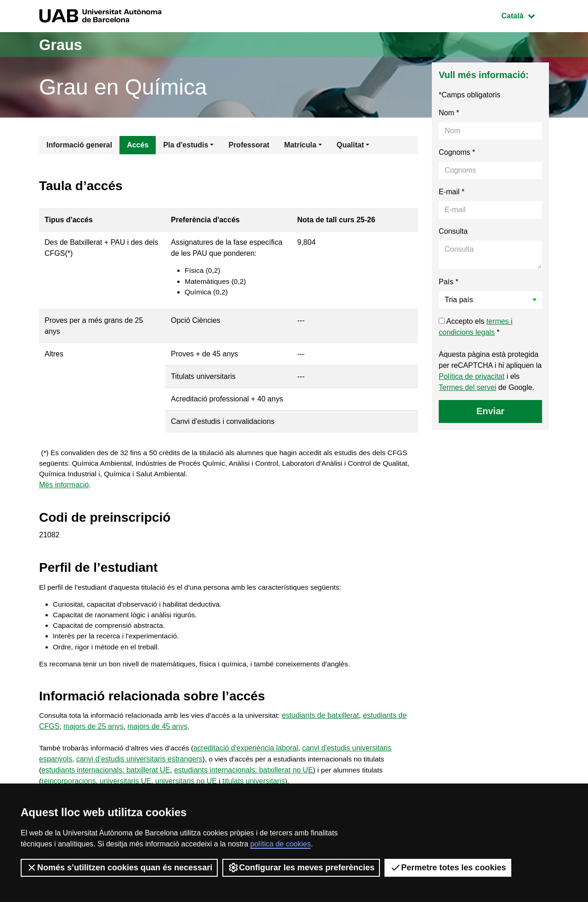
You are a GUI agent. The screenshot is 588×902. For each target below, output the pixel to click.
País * (449, 282)
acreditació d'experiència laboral (251, 756)
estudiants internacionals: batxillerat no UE (243, 778)
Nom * (449, 113)
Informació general (79, 145)
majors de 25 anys (93, 734)
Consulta (453, 231)
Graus (63, 44)
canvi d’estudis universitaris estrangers (139, 767)
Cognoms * (457, 152)
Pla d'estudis (186, 145)
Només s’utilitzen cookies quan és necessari (119, 868)
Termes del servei (467, 387)
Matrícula (300, 145)
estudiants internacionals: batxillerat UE (106, 778)
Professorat (249, 145)
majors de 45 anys (158, 734)
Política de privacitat (472, 376)
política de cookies (281, 844)
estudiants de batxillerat (328, 723)
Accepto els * (476, 327)
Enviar (490, 411)
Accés (138, 145)
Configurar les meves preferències (301, 868)
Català (525, 15)
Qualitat (351, 145)
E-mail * (452, 192)
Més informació (64, 488)
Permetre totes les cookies (448, 868)
